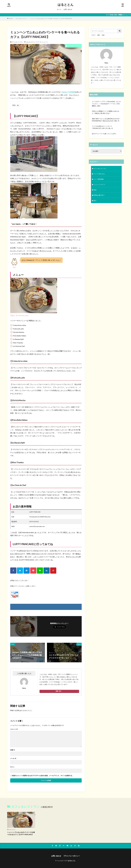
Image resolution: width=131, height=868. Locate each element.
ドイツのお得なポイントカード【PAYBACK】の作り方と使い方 (102, 127)
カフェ (33, 42)
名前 (13, 750)
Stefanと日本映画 (69, 92)
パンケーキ (38, 42)
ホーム (59, 9)
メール (13, 758)
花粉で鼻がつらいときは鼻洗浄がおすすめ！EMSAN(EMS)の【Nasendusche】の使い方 (106, 120)
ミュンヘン (45, 42)
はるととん (66, 5)
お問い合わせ (68, 9)
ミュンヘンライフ (99, 184)
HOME (11, 18)
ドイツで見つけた (99, 174)
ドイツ (93, 35)
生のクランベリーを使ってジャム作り (104, 134)
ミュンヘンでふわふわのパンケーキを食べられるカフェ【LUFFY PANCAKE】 (51, 18)
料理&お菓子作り (99, 195)
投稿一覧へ (59, 691)
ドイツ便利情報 (99, 179)
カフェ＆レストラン (21, 18)
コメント (14, 729)
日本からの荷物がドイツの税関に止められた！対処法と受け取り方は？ (106, 112)
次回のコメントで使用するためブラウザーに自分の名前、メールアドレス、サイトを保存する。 (43, 776)
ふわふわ (28, 42)
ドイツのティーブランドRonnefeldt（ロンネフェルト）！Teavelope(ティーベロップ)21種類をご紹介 (106, 104)
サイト (12, 767)
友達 (103, 35)
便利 (99, 35)
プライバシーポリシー (72, 856)
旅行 (95, 200)
